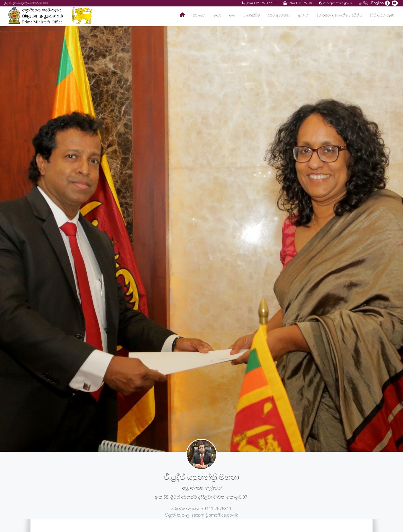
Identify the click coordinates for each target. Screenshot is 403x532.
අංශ (232, 15)
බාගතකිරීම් (251, 15)
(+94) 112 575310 (298, 3)
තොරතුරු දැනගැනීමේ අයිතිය (339, 15)
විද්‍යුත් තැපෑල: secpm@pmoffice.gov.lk (201, 515)
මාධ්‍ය (217, 15)
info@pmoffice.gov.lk (336, 3)
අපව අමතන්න (279, 15)
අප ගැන (199, 15)
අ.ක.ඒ (303, 15)
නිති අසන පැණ (382, 15)
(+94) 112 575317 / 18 (259, 3)
